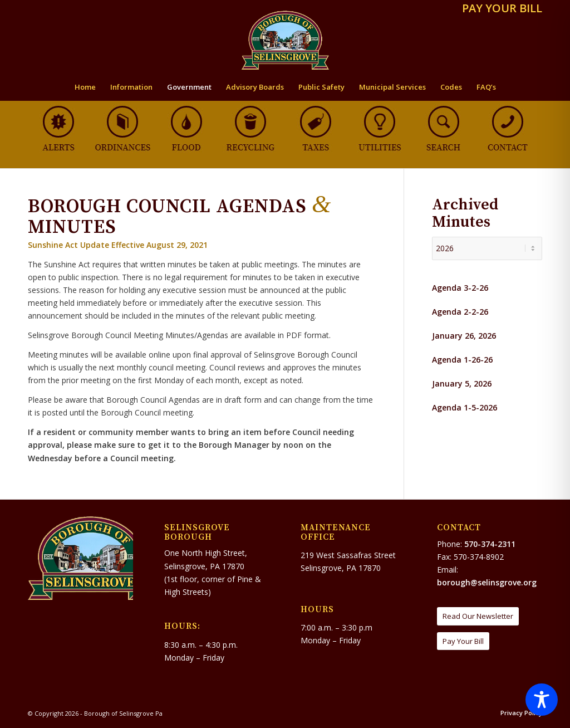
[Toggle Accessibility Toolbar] (542, 700)
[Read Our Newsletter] (478, 616)
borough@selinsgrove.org (487, 582)
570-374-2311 (490, 544)
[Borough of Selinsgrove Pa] (285, 40)
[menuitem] (499, 9)
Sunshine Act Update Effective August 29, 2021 (118, 245)
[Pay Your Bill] (463, 641)
